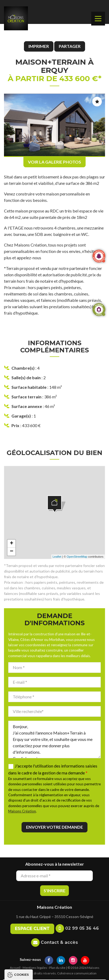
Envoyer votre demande (54, 827)
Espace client (32, 929)
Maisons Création (22, 811)
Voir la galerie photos (54, 162)
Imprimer (39, 46)
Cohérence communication (77, 973)
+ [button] (12, 544)
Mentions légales (35, 968)
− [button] (12, 552)
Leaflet (57, 557)
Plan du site (57, 968)
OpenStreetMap (77, 557)
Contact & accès (59, 942)
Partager (70, 46)
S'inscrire (54, 891)
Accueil (15, 968)
